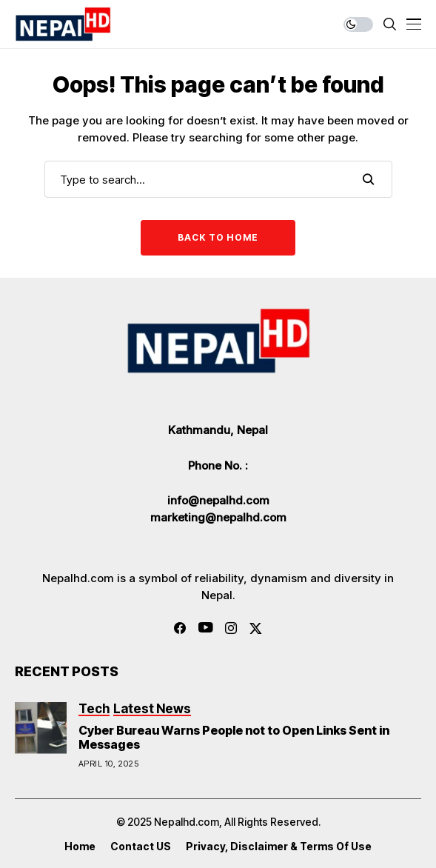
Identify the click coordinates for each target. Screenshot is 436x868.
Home (80, 847)
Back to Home (218, 237)
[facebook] (180, 628)
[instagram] (231, 628)
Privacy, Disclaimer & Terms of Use (279, 847)
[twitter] (256, 628)
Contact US (141, 847)
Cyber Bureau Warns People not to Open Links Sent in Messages (234, 737)
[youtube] (205, 628)
